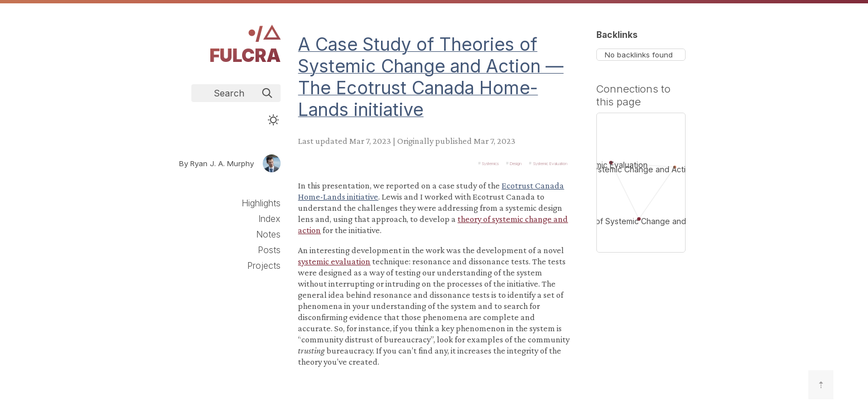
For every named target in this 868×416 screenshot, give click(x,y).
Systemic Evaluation (550, 163)
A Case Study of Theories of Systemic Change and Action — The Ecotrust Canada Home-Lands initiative (431, 77)
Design (516, 163)
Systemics (490, 163)
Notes (268, 234)
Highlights (261, 203)
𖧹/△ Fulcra (245, 44)
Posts (269, 250)
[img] (267, 93)
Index (269, 219)
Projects (264, 265)
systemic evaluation (334, 261)
